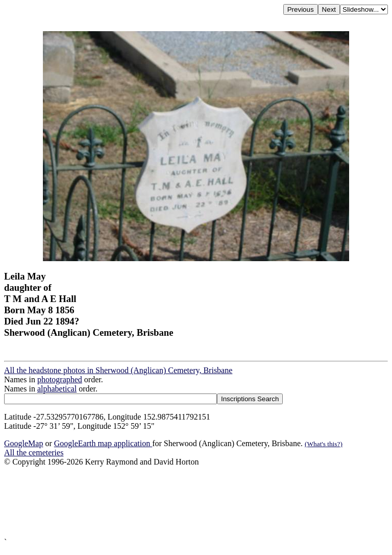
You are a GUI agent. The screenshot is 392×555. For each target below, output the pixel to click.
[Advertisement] (196, 502)
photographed (60, 379)
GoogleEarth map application (103, 443)
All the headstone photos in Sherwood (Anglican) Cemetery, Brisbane (118, 370)
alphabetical (57, 389)
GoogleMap (23, 443)
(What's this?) (324, 444)
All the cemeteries (34, 453)
